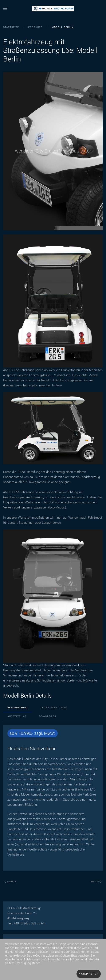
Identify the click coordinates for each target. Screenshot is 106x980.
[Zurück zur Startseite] (53, 8)
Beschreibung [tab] (18, 708)
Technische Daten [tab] (54, 708)
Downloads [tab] (48, 716)
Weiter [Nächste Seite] (96, 882)
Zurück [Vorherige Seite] (10, 882)
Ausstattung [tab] (17, 716)
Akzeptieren (89, 974)
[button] (5, 8)
